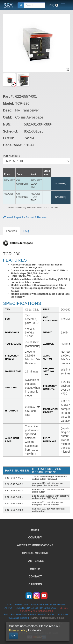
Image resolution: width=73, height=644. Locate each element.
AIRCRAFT (35, 545)
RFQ (54, 5)
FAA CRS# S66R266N (15, 615)
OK (13, 636)
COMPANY (35, 537)
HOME (35, 530)
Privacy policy (18, 630)
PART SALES (35, 561)
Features (11, 231)
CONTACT (35, 576)
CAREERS (35, 584)
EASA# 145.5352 (38, 615)
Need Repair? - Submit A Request (25, 217)
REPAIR (35, 569)
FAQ (26, 231)
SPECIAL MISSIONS (35, 553)
